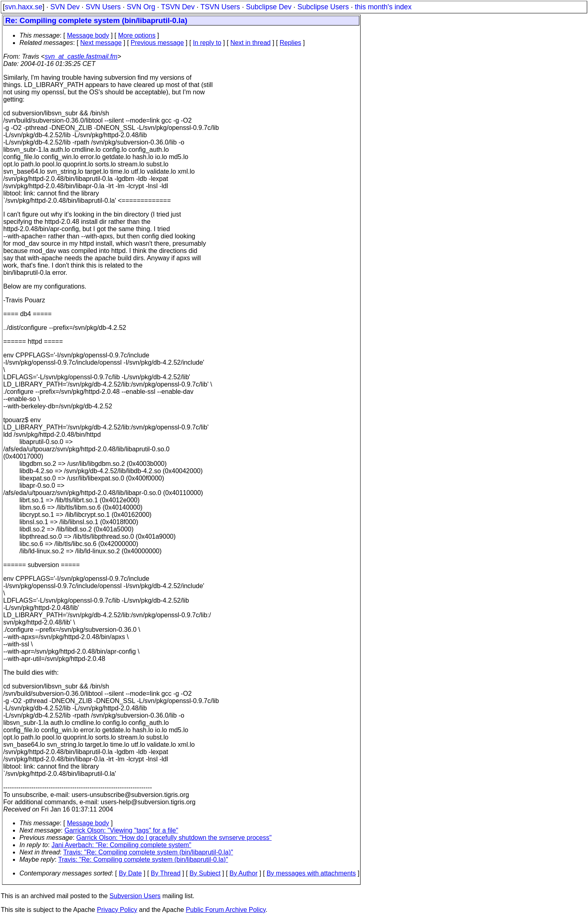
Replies (290, 43)
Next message (101, 43)
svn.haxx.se (24, 7)
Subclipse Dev (269, 7)
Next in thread (250, 43)
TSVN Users (220, 7)
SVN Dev (65, 7)
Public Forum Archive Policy (226, 910)
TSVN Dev (178, 7)
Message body (88, 35)
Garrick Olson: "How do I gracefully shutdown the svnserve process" (174, 838)
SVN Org (141, 7)
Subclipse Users (323, 7)
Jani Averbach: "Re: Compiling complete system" (121, 845)
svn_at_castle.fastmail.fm (81, 56)
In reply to (207, 43)
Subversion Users (135, 896)
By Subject (205, 873)
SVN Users (103, 7)
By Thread (166, 873)
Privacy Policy (117, 910)
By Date (130, 873)
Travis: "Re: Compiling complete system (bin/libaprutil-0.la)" (148, 852)
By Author (243, 873)
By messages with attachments (311, 873)
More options (137, 35)
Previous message (157, 43)
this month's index (383, 7)
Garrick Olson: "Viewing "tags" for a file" (121, 830)
